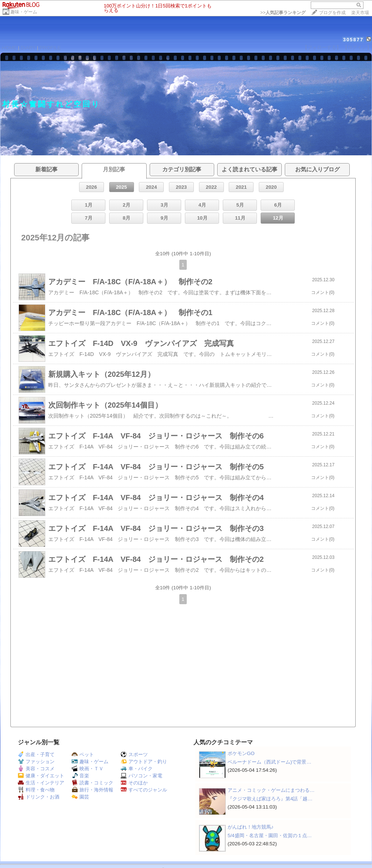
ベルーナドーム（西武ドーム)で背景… (270, 762)
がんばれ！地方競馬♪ (251, 827)
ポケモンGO (241, 753)
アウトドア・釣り (144, 762)
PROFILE (50, 48)
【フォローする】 (322, 47)
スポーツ (134, 754)
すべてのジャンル (144, 790)
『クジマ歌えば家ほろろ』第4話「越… (270, 799)
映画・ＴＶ (88, 769)
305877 (353, 40)
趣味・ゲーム (24, 12)
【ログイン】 (357, 47)
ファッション (36, 762)
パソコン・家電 (141, 776)
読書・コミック (92, 783)
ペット (83, 754)
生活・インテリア (41, 783)
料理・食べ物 (36, 790)
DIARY (28, 48)
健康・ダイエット (41, 776)
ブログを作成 (332, 13)
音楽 (80, 776)
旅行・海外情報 (92, 790)
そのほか (134, 783)
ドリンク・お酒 (39, 797)
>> (283, 13)
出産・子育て (36, 754)
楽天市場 (360, 13)
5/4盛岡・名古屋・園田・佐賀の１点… (270, 835)
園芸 (80, 797)
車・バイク (137, 769)
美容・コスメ (36, 769)
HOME (9, 48)
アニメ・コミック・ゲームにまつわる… (271, 790)
